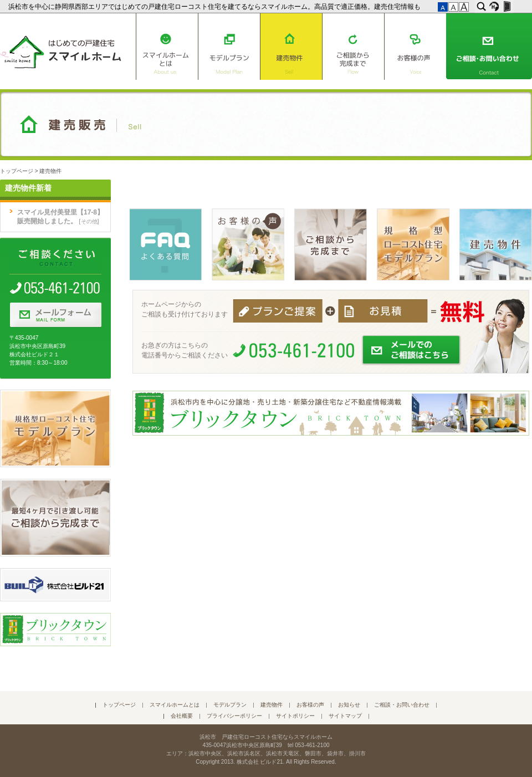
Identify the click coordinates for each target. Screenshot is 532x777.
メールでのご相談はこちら (412, 350)
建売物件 (291, 47)
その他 (89, 221)
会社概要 (182, 716)
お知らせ (349, 705)
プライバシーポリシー (234, 716)
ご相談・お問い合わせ (489, 47)
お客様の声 (415, 47)
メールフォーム (55, 315)
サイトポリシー (295, 716)
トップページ (17, 171)
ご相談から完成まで (353, 47)
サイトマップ (345, 716)
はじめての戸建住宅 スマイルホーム (61, 50)
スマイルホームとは (167, 47)
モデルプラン (229, 47)
